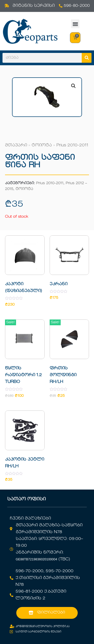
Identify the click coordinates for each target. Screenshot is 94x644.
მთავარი (16, 145)
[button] (75, 24)
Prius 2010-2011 (72, 145)
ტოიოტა (42, 145)
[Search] (87, 58)
